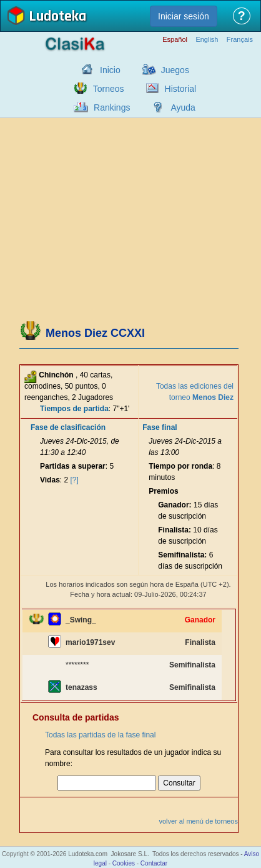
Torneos (109, 89)
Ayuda (183, 107)
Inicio (110, 70)
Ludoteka (57, 17)
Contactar (154, 863)
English (207, 40)
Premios (163, 491)
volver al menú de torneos (198, 821)
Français (240, 40)
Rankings (112, 107)
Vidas (50, 480)
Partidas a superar (73, 466)
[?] (75, 480)
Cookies (124, 863)
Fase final (160, 427)
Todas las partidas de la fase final (100, 735)
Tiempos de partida (74, 409)
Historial (181, 89)
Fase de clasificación (68, 427)
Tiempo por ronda (180, 466)
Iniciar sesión (184, 16)
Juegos (175, 70)
